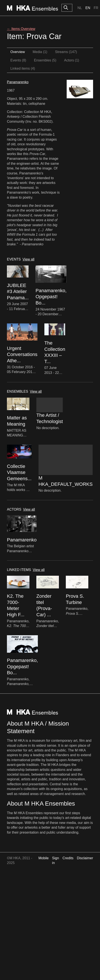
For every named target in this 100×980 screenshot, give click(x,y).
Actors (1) (72, 60)
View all (28, 259)
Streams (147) (66, 52)
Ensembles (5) (45, 60)
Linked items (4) (23, 68)
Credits (68, 858)
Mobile (43, 858)
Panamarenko (18, 82)
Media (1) (40, 52)
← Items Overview (21, 29)
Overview (18, 52)
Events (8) (18, 60)
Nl (80, 8)
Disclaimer (85, 858)
